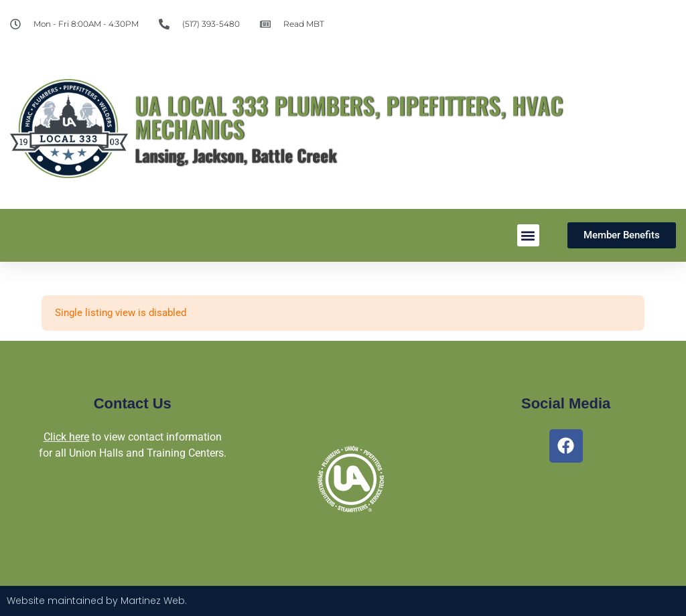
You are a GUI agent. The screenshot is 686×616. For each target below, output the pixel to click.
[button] (528, 235)
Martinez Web (153, 601)
